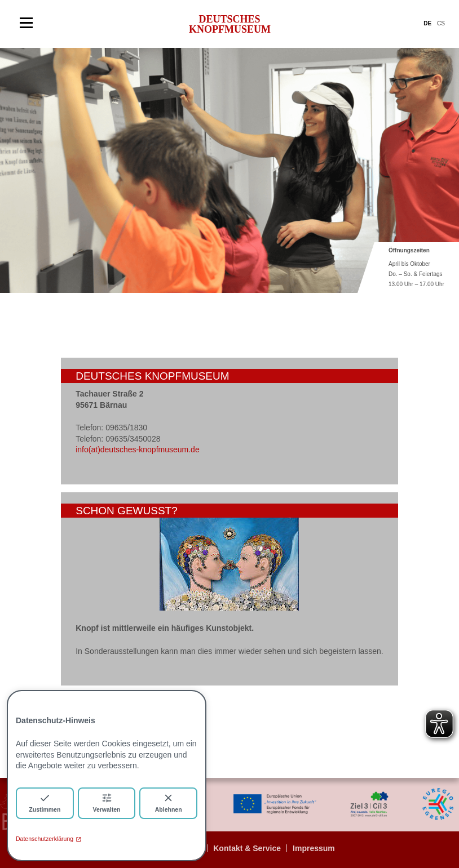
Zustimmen (45, 802)
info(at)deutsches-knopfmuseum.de (137, 449)
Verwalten (106, 802)
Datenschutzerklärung (48, 839)
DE (427, 23)
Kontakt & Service (247, 848)
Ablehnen (169, 802)
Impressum (314, 848)
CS (441, 23)
